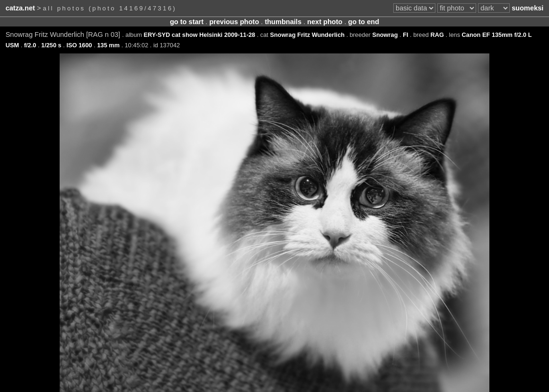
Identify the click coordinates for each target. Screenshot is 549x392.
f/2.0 (30, 45)
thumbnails (283, 22)
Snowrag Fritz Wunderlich (307, 35)
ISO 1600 (79, 45)
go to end (364, 22)
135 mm (108, 45)
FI (405, 35)
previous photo (234, 22)
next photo (325, 22)
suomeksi (527, 8)
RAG (437, 35)
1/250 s (51, 45)
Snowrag (385, 35)
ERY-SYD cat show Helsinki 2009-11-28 (200, 35)
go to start (187, 22)
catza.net (20, 8)
